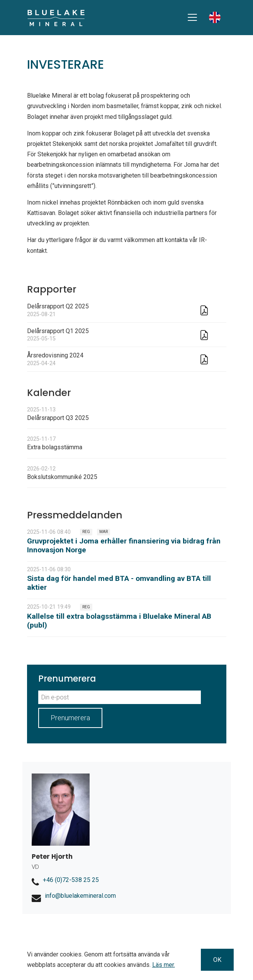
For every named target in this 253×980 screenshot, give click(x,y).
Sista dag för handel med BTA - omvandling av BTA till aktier (119, 583)
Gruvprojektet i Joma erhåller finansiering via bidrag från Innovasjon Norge (124, 545)
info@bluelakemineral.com (80, 896)
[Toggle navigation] (192, 17)
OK (217, 960)
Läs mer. (164, 965)
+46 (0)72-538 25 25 (71, 880)
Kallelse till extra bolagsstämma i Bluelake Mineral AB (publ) (119, 621)
